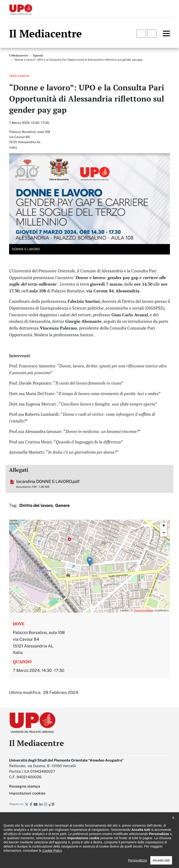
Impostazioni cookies (27, 793)
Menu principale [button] (164, 33)
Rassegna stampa (25, 786)
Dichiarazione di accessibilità (29, 836)
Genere (62, 505)
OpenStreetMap (143, 611)
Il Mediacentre (19, 56)
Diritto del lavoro (36, 505)
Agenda (38, 56)
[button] (90, 561)
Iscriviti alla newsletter (89, 817)
